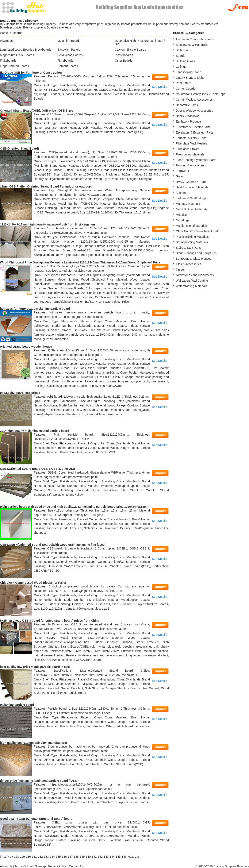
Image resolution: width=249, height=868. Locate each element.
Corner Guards (186, 89)
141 (94, 857)
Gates (180, 176)
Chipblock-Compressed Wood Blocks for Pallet (33, 583)
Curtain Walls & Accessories (194, 100)
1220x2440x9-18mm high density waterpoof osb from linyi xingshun (47, 224)
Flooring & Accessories (191, 165)
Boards (18, 33)
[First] (3, 857)
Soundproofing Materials (192, 242)
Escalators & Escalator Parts (194, 132)
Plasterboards (124, 55)
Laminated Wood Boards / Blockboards (26, 50)
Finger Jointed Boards (14, 66)
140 (88, 857)
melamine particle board (17, 705)
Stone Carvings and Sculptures (196, 253)
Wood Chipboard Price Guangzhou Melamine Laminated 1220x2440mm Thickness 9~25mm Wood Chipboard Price (80, 262)
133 (46, 857)
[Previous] (10, 857)
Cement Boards (68, 66)
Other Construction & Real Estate (198, 231)
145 (118, 857)
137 (70, 857)
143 (106, 857)
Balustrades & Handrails (192, 45)
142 (100, 857)
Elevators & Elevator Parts (193, 127)
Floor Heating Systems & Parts (196, 160)
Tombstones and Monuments (195, 275)
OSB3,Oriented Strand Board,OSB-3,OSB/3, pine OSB (38, 469)
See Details (160, 87)
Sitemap (40, 866)
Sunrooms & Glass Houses (194, 259)
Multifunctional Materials (192, 226)
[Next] (131, 857)
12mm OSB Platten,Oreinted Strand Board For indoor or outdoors (46, 186)
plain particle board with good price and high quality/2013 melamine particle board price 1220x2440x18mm (75, 507)
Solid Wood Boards (70, 55)
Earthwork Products (189, 121)
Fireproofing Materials (190, 154)
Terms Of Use (24, 866)
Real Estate (183, 83)
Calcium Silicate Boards (130, 50)
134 (52, 857)
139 (82, 857)
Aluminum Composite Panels (195, 39)
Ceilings (181, 67)
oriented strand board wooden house (26, 347)
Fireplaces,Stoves (187, 149)
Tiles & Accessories (189, 264)
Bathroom (182, 50)
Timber (180, 270)
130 (28, 857)
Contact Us (76, 866)
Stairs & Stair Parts (188, 248)
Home (4, 33)
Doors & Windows (187, 116)
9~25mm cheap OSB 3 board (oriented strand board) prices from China (50, 621)
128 (16, 857)
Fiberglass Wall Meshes (191, 143)
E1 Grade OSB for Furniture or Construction (31, 73)
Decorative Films (187, 105)
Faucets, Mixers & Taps (191, 138)
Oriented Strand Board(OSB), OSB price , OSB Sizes (37, 111)
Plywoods (6, 41)
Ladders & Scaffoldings (191, 198)
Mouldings (183, 220)
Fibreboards (65, 61)
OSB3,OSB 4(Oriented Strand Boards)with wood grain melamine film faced (52, 545)
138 (76, 857)
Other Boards (124, 61)
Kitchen (181, 193)
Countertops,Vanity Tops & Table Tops (201, 94)
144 (112, 857)
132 (40, 857)
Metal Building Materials (191, 209)
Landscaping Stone (188, 72)
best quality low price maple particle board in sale (35, 667)
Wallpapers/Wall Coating (192, 281)
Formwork (182, 171)
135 (58, 857)
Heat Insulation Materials (192, 187)
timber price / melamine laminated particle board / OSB (38, 781)
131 (34, 857)
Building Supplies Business (231, 866)
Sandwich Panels (69, 50)
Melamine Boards (69, 41)
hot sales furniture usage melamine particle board (35, 309)
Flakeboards (8, 61)
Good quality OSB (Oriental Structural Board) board (36, 819)
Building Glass (185, 61)
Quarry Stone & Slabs (190, 78)
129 (22, 857)
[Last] (138, 857)
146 (124, 857)
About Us (6, 866)
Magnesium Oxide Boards (17, 55)
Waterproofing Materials (191, 286)
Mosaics (181, 215)
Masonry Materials (188, 204)
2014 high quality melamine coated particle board (35, 431)
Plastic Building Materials (192, 237)
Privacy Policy (58, 866)
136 (64, 857)
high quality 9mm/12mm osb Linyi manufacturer (34, 743)
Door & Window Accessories (194, 111)
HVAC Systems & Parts (191, 182)
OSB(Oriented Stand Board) (19, 148)
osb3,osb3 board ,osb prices (20, 393)
